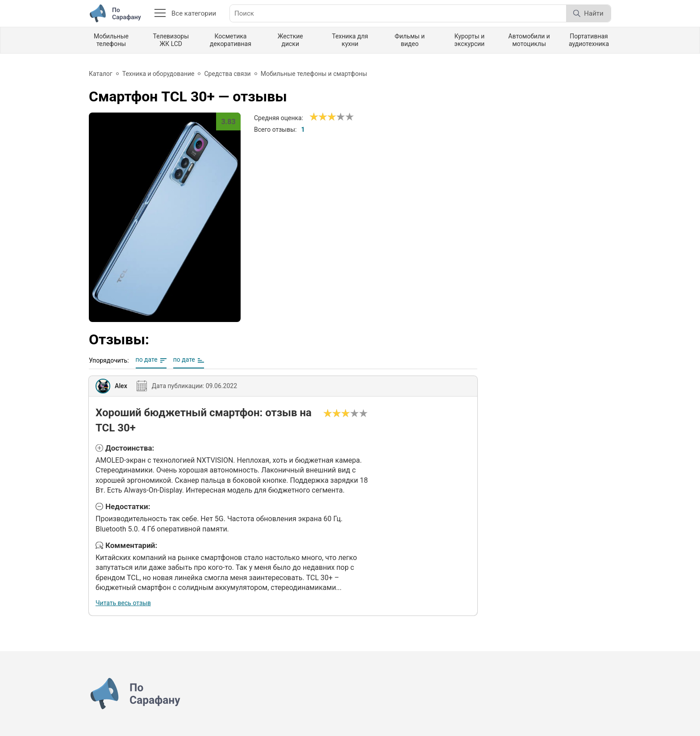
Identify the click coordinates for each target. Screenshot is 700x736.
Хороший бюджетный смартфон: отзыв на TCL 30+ (204, 420)
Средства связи (227, 74)
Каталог (101, 74)
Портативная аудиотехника (589, 40)
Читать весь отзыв (123, 603)
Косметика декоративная (231, 40)
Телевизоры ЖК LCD (171, 40)
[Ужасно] (314, 117)
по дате (147, 360)
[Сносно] (318, 117)
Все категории (185, 13)
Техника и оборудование (158, 74)
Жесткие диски (290, 40)
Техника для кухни (350, 40)
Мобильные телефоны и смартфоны (314, 74)
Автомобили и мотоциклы (529, 40)
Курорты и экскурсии (470, 40)
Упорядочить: (109, 360)
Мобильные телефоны (111, 40)
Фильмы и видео (410, 40)
